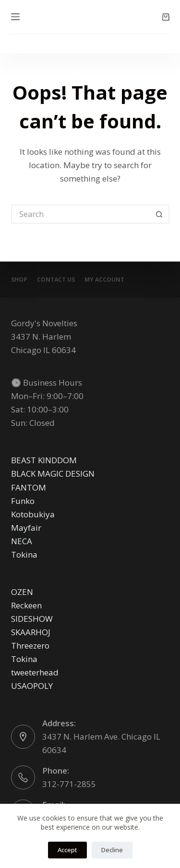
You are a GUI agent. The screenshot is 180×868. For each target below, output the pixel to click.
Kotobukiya (33, 514)
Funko (23, 501)
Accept (67, 850)
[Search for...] (81, 214)
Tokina (24, 554)
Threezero (30, 645)
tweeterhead (35, 672)
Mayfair (26, 528)
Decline (112, 850)
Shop (19, 280)
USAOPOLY (32, 686)
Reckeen (26, 605)
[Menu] (15, 17)
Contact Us (56, 280)
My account (104, 280)
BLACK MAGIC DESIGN (53, 474)
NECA (22, 541)
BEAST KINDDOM (44, 460)
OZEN (22, 592)
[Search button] (160, 214)
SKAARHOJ (31, 632)
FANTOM (29, 487)
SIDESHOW (32, 619)
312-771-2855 (69, 784)
